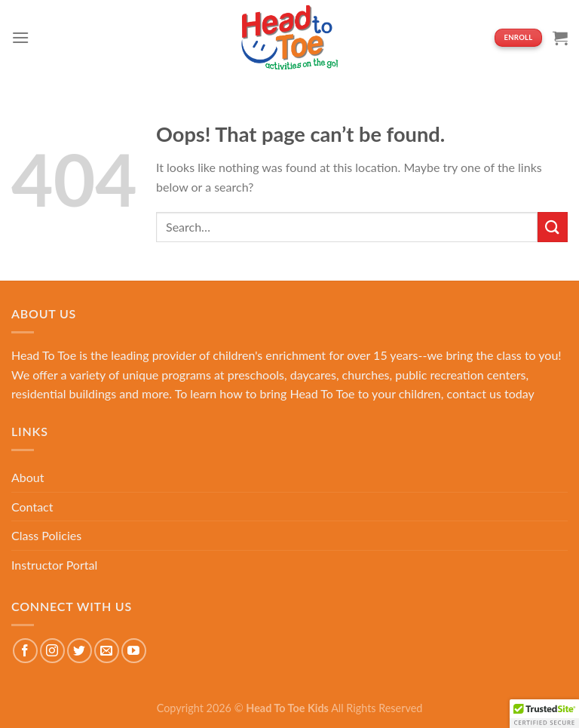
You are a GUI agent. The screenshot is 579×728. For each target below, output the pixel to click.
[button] (544, 714)
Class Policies (46, 535)
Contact (32, 507)
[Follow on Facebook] (25, 651)
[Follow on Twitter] (80, 651)
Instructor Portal (54, 565)
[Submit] (553, 227)
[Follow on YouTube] (134, 651)
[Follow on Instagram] (52, 651)
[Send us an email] (107, 651)
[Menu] (20, 37)
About (28, 477)
